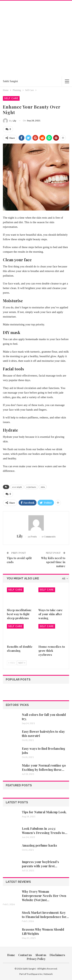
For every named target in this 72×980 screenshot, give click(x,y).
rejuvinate (31, 487)
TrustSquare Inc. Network (40, 974)
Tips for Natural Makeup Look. (44, 812)
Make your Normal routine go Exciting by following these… (44, 767)
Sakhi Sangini (10, 81)
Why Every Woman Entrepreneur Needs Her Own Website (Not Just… (44, 896)
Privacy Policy (36, 959)
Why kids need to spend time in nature (53, 562)
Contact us (25, 955)
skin (43, 487)
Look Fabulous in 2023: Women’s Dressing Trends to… (45, 831)
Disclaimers (57, 955)
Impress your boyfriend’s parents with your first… (40, 864)
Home (11, 955)
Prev (12, 663)
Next (22, 663)
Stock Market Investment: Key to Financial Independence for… (45, 915)
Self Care (11, 98)
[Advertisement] (36, 38)
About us (41, 955)
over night (17, 487)
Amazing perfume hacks (39, 845)
